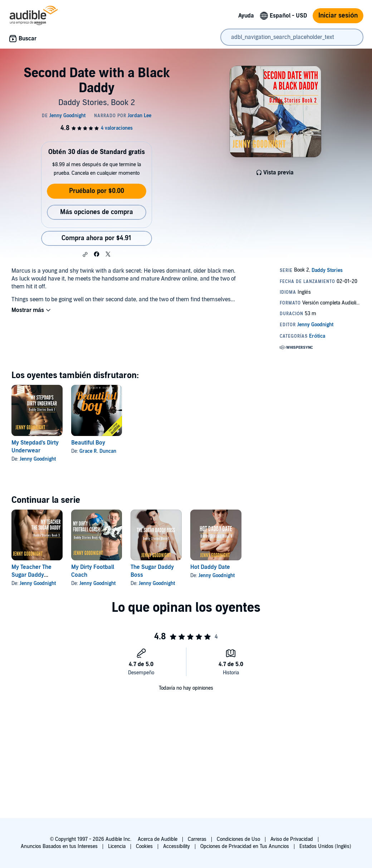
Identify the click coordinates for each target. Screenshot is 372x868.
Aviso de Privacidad (292, 839)
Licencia (117, 846)
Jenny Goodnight (38, 459)
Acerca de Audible (158, 839)
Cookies (144, 846)
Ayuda (246, 16)
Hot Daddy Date (210, 567)
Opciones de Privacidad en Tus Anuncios (245, 846)
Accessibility (177, 846)
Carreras (197, 839)
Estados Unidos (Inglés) (325, 846)
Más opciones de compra (97, 212)
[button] (85, 254)
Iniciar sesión (338, 16)
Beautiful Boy (88, 443)
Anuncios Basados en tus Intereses (59, 846)
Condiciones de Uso (238, 839)
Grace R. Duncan (98, 451)
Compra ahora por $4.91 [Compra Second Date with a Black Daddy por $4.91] (96, 238)
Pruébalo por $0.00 (97, 191)
